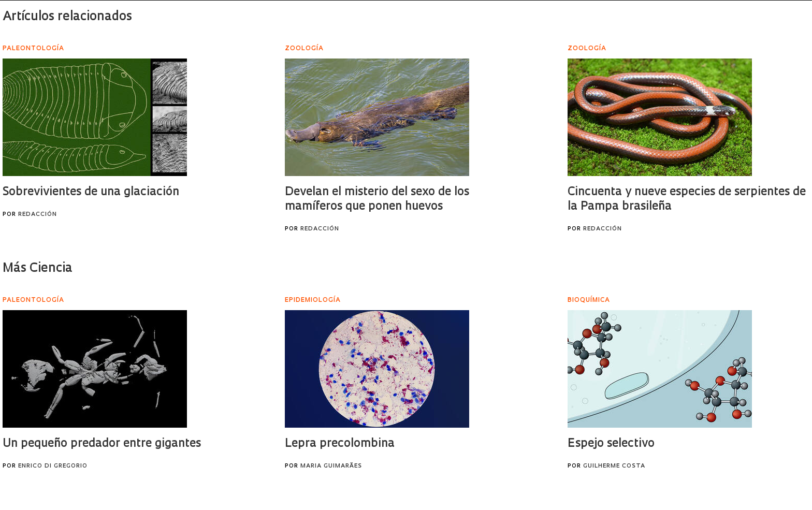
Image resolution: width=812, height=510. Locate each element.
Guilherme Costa (614, 466)
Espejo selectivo (611, 444)
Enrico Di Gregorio (53, 466)
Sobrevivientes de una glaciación (91, 192)
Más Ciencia (38, 269)
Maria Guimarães (331, 466)
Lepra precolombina (340, 444)
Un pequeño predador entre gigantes (102, 444)
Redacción (38, 215)
